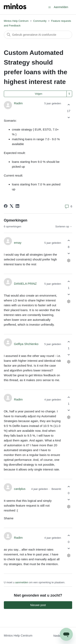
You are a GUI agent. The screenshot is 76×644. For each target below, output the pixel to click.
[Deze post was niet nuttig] (69, 118)
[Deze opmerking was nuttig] (69, 241)
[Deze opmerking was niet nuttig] (69, 253)
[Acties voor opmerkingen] (69, 260)
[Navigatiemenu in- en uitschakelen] (50, 7)
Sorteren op (64, 227)
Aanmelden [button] (61, 7)
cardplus (20, 489)
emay (18, 243)
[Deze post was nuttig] (69, 105)
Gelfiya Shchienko (26, 344)
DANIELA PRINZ (25, 284)
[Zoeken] (38, 35)
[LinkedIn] (17, 206)
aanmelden (22, 582)
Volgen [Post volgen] (39, 94)
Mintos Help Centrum (16, 21)
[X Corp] (12, 206)
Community (40, 21)
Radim (18, 103)
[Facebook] (6, 206)
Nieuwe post (38, 605)
